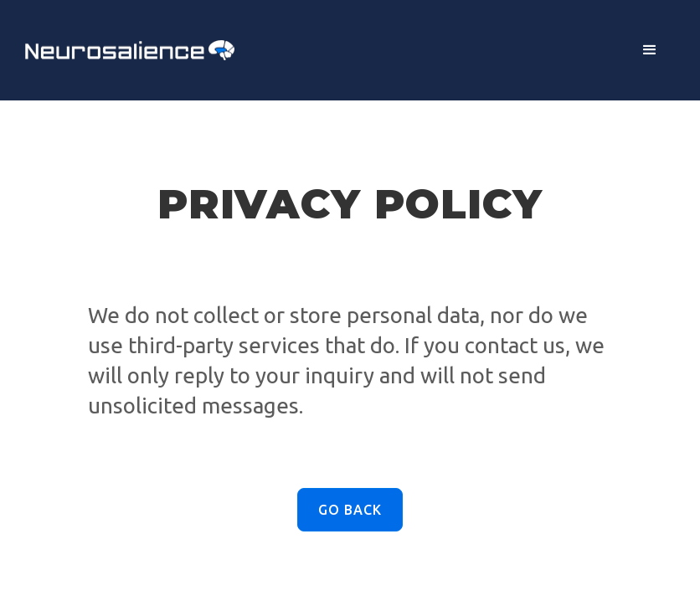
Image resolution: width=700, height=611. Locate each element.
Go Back (350, 510)
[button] (650, 50)
